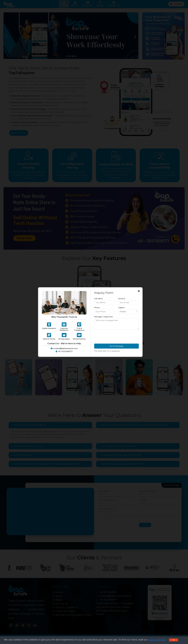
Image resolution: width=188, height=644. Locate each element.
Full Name (98, 299)
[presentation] (113, 336)
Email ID (122, 299)
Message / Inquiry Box (103, 317)
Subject (122, 308)
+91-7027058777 (64, 351)
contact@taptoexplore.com (64, 348)
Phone (97, 308)
